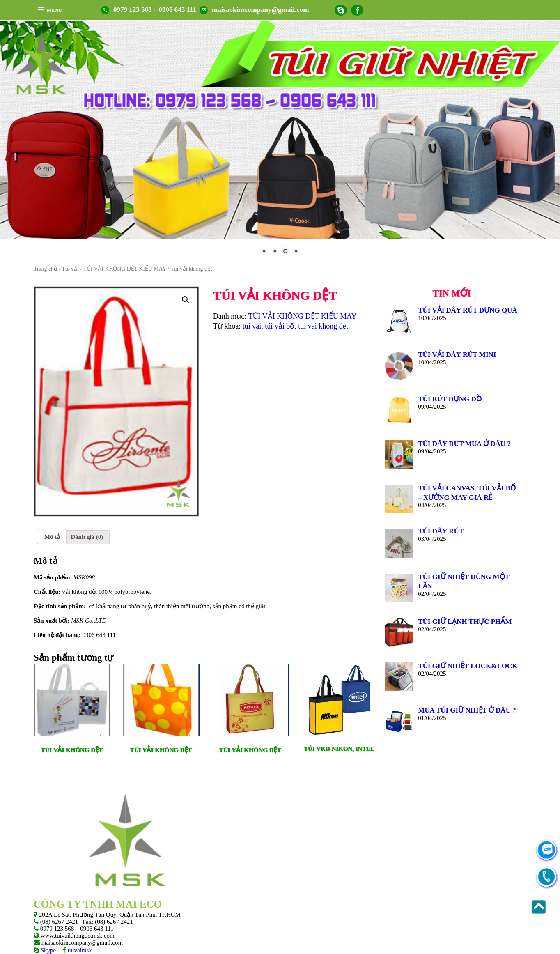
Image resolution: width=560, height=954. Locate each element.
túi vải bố (280, 326)
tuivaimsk (79, 950)
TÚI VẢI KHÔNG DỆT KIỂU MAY (124, 269)
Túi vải (70, 269)
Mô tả (52, 537)
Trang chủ (46, 269)
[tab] (52, 537)
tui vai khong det (323, 326)
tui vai (252, 326)
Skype (47, 950)
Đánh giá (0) (87, 537)
